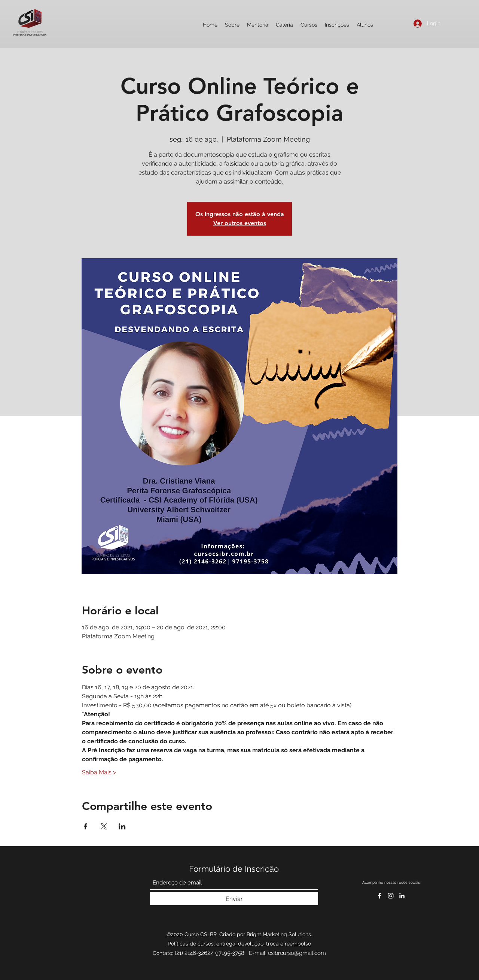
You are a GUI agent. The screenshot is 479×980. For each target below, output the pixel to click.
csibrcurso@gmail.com (297, 953)
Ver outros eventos (240, 223)
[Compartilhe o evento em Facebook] (86, 826)
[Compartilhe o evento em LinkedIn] (122, 826)
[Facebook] (379, 896)
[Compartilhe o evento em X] (104, 826)
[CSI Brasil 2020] (391, 896)
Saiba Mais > (99, 772)
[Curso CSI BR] (402, 896)
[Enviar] (234, 899)
